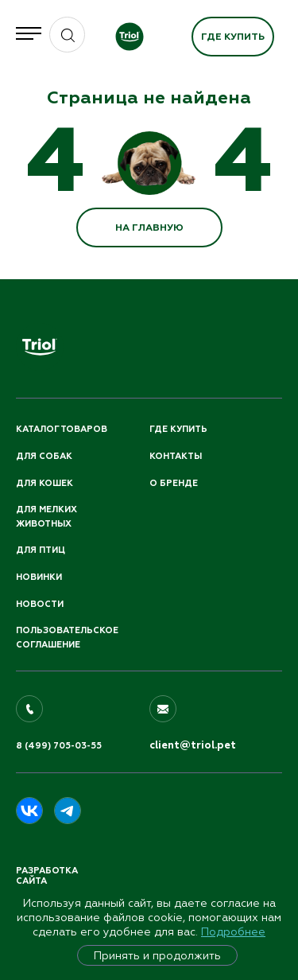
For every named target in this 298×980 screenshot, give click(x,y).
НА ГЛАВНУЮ (149, 227)
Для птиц (41, 550)
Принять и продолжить (157, 955)
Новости (40, 604)
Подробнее (233, 931)
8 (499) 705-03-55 (59, 746)
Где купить (233, 37)
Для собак (44, 456)
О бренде (174, 483)
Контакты (176, 456)
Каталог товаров (62, 429)
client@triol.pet (193, 745)
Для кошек (45, 483)
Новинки (39, 577)
